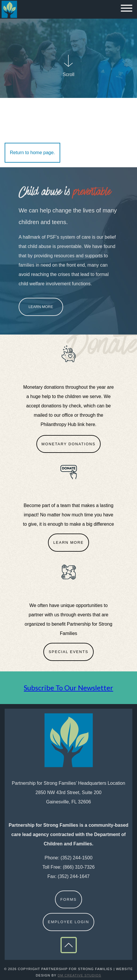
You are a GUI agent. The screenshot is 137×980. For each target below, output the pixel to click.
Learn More (41, 307)
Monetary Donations (69, 444)
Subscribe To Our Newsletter (68, 688)
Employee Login (69, 922)
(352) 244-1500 (76, 858)
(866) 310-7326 (79, 867)
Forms (68, 899)
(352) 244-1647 (74, 876)
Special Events (68, 652)
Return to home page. (32, 153)
